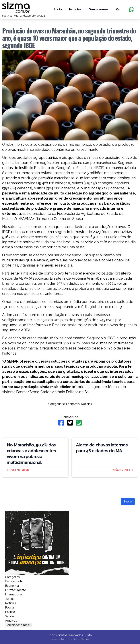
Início (58, 9)
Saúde (9, 616)
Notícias (75, 9)
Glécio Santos (81, 639)
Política (10, 612)
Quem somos (99, 9)
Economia (73, 404)
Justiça (10, 599)
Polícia (9, 608)
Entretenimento (16, 590)
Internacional (14, 594)
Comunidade (14, 581)
